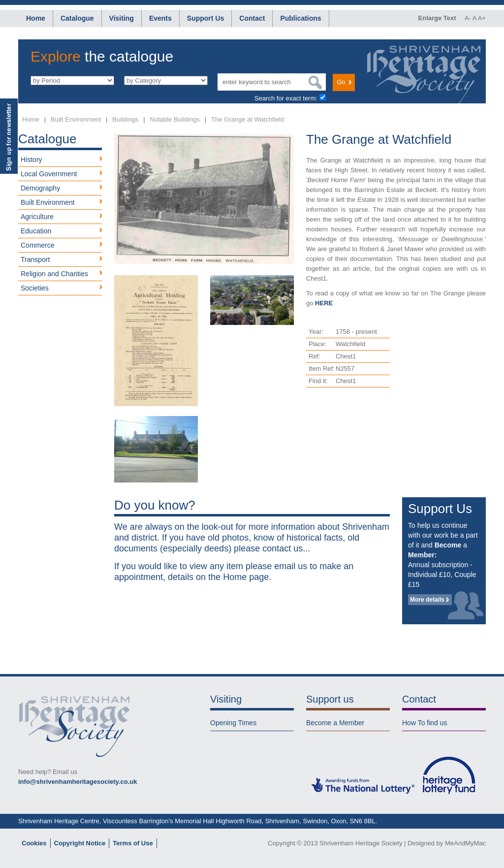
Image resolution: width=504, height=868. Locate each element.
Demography (40, 188)
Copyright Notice (80, 843)
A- (468, 18)
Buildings (125, 119)
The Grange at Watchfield (248, 119)
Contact (252, 18)
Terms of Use (133, 843)
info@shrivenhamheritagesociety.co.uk (78, 782)
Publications (300, 18)
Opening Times (233, 723)
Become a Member (335, 723)
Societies (35, 288)
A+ (482, 18)
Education (36, 231)
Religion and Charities (54, 274)
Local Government (49, 174)
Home (36, 18)
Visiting (122, 18)
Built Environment (76, 119)
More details (427, 600)
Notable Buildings (175, 119)
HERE (324, 303)
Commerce (37, 245)
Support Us (205, 18)
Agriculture (37, 217)
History (31, 160)
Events (160, 18)
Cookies (34, 843)
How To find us (425, 723)
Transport (35, 259)
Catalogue (77, 18)
